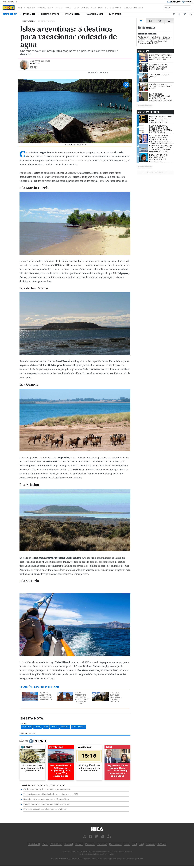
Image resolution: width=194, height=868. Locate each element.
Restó (106, 8)
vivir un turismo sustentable (73, 160)
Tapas (114, 8)
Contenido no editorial (155, 8)
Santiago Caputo (50, 14)
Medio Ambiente (78, 727)
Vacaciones (27, 727)
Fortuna (68, 844)
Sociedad (34, 8)
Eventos (97, 8)
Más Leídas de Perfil (149, 112)
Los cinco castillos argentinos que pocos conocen (116, 697)
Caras (45, 844)
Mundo (56, 8)
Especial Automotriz (130, 8)
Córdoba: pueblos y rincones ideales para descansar (47, 789)
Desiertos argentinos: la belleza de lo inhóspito (46, 696)
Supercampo (116, 844)
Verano (38, 727)
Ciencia (76, 8)
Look (127, 844)
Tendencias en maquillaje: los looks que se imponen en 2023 (51, 794)
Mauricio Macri (95, 14)
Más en (33, 741)
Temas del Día (10, 14)
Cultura (66, 8)
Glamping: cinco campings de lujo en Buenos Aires (46, 799)
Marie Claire (56, 844)
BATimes (162, 844)
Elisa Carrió (115, 14)
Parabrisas (102, 844)
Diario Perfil (34, 844)
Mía (141, 844)
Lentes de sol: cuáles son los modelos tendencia (45, 809)
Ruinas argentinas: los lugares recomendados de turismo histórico (82, 698)
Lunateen (150, 844)
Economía (45, 8)
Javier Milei (29, 14)
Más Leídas (144, 51)
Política (23, 8)
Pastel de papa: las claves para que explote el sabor (47, 804)
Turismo (55, 727)
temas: (24, 723)
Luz (134, 844)
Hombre (79, 844)
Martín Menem (73, 14)
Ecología (65, 727)
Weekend (90, 844)
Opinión (86, 8)
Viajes (46, 727)
